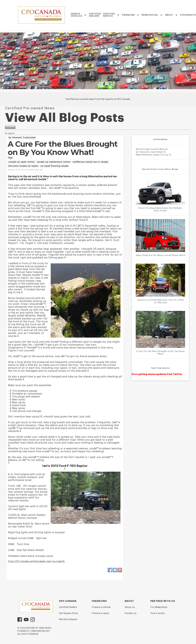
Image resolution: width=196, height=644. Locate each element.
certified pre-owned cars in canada (90, 162)
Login (10, 133)
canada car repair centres (22, 162)
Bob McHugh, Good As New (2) (152, 149)
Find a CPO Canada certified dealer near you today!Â (37, 561)
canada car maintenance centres (54, 162)
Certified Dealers (95, 15)
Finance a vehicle (101, 607)
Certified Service (109, 15)
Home (10, 127)
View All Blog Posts (65, 118)
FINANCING (128, 15)
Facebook (110, 570)
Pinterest (120, 570)
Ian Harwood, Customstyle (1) (151, 152)
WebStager (45, 628)
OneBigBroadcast (40, 631)
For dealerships (159, 607)
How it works (158, 613)
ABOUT (169, 15)
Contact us (130, 613)
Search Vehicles (77, 15)
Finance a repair (100, 613)
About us (130, 607)
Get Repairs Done (68, 613)
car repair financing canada (54, 166)
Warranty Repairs (68, 619)
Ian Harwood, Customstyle (22, 137)
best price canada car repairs (23, 166)
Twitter (115, 570)
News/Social (150, 15)
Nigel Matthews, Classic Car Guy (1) (153, 155)
